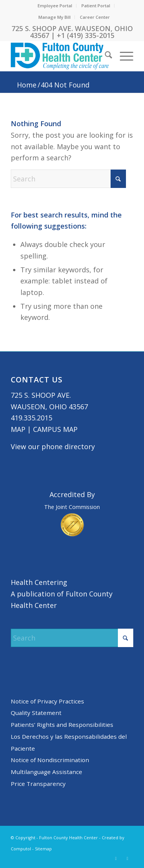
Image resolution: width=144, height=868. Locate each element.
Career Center (95, 17)
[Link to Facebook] (127, 858)
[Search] (105, 56)
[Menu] (123, 56)
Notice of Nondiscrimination (50, 760)
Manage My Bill (55, 17)
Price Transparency (38, 784)
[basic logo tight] (60, 56)
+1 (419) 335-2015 (86, 35)
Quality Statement (36, 713)
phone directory (68, 446)
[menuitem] (55, 6)
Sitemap (43, 849)
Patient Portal (96, 6)
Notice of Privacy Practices (47, 701)
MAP (18, 429)
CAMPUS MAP (55, 429)
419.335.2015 (31, 418)
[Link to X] (116, 858)
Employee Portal (55, 6)
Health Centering (39, 582)
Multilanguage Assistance (46, 772)
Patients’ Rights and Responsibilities (62, 725)
